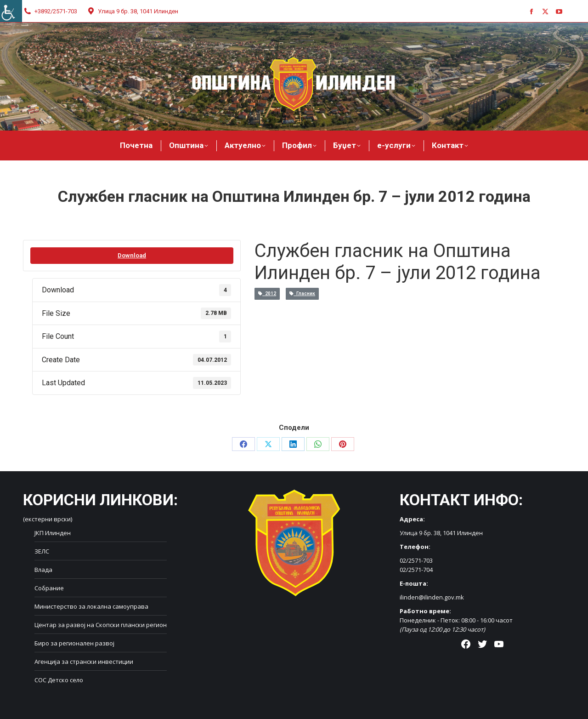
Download (132, 255)
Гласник (302, 294)
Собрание (49, 588)
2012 (267, 294)
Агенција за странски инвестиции (84, 662)
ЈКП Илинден (53, 533)
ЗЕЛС (42, 551)
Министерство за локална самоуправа (91, 606)
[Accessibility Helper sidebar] (11, 11)
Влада (43, 570)
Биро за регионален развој (74, 643)
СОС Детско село (59, 680)
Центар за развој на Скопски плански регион (101, 625)
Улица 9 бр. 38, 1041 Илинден (132, 11)
